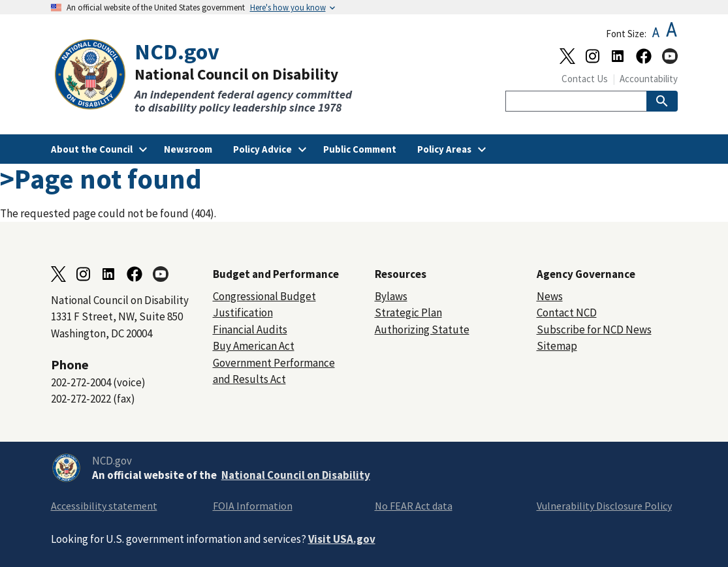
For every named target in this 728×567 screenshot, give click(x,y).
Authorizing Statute (422, 329)
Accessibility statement (104, 506)
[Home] (208, 77)
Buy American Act (254, 346)
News (550, 296)
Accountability (649, 79)
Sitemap (557, 346)
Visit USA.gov (342, 539)
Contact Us (585, 79)
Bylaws (391, 296)
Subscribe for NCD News (594, 329)
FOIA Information (253, 506)
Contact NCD (567, 313)
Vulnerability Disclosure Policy (604, 506)
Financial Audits (250, 329)
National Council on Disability (296, 475)
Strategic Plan (408, 313)
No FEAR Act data (414, 506)
